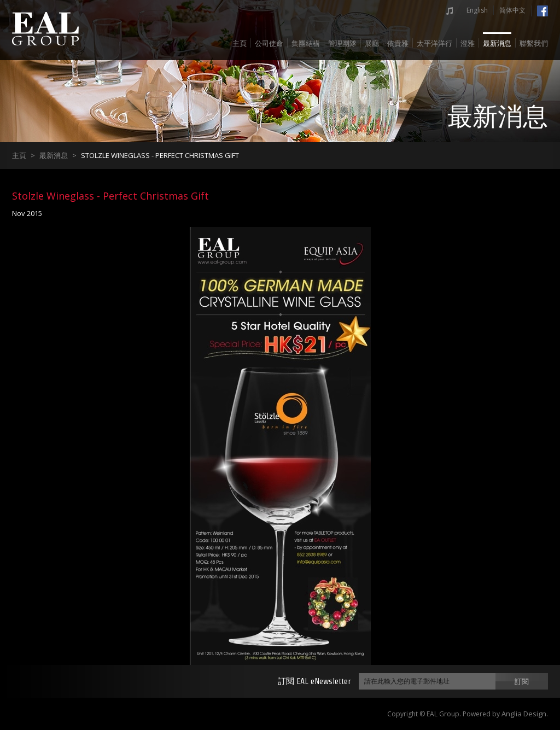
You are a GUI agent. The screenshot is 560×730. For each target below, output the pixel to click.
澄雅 (468, 43)
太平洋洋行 (434, 43)
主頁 (240, 43)
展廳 (372, 43)
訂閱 (522, 681)
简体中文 (512, 10)
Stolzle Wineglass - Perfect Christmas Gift (160, 155)
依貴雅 (398, 43)
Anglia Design (524, 714)
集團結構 (306, 43)
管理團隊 (342, 43)
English (477, 10)
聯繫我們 (534, 43)
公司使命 (269, 43)
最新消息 (497, 43)
